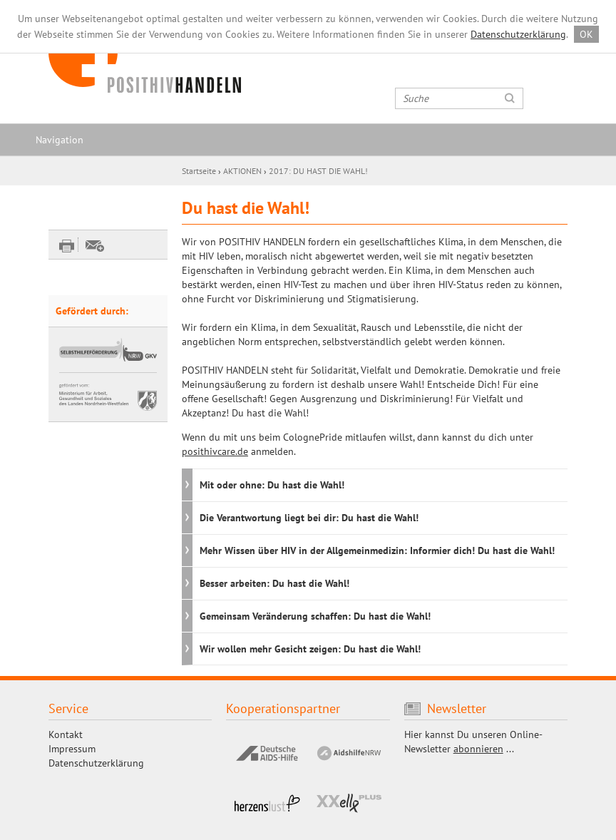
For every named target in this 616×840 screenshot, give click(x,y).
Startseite (199, 171)
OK (586, 34)
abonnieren (478, 749)
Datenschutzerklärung (518, 34)
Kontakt (66, 734)
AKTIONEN (242, 171)
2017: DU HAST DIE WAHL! (318, 171)
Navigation (60, 140)
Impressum (72, 749)
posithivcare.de (215, 451)
